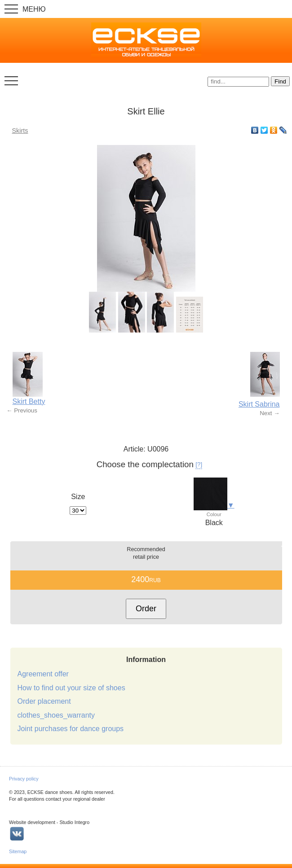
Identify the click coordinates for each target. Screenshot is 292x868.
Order (146, 609)
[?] (199, 464)
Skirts (20, 131)
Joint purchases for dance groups (71, 729)
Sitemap (18, 851)
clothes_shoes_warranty (56, 715)
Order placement (44, 701)
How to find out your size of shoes (71, 688)
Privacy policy (24, 779)
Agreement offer (43, 674)
